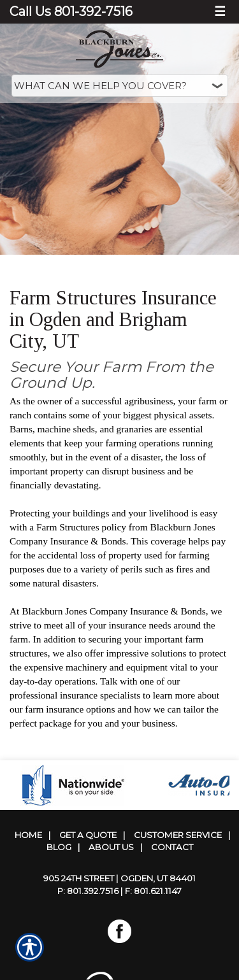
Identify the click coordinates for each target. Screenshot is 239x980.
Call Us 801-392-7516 (71, 11)
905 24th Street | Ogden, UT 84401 (119, 878)
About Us (111, 847)
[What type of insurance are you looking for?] (120, 86)
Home (28, 835)
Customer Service (178, 835)
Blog (59, 847)
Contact (172, 847)
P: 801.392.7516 (88, 891)
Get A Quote (88, 835)
